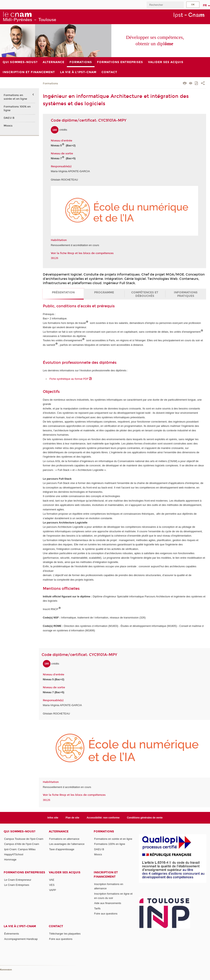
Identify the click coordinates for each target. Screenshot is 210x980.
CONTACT (56, 926)
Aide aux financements (108, 903)
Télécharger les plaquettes (65, 934)
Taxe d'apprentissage (62, 849)
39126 (55, 258)
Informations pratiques (186, 294)
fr (205, 5)
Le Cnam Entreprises (17, 885)
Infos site (53, 818)
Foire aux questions (106, 914)
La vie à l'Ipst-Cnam (20, 926)
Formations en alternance (64, 839)
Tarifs (97, 908)
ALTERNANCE (59, 831)
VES (52, 885)
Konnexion (6, 970)
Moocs (8, 126)
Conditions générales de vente (145, 818)
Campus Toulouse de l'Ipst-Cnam (24, 839)
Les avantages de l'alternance (67, 844)
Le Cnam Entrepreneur (18, 880)
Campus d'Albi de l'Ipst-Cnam (22, 844)
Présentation (63, 292)
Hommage (10, 860)
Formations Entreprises (24, 872)
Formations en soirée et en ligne (15, 97)
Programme (104, 292)
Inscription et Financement (106, 875)
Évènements (11, 934)
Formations (50, 84)
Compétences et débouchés (145, 294)
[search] (165, 5)
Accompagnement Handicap (21, 939)
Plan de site (72, 818)
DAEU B (9, 118)
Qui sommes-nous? (19, 831)
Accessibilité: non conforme (103, 818)
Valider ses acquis (65, 872)
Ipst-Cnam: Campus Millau (20, 849)
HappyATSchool (14, 854)
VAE (52, 880)
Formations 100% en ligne (17, 109)
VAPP (53, 890)
